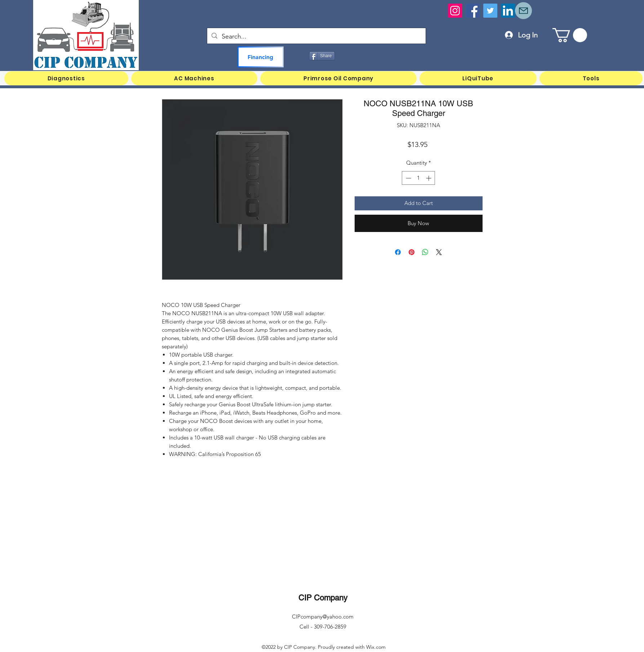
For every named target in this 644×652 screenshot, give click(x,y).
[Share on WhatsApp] (425, 252)
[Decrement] (408, 178)
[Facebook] (473, 11)
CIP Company (323, 598)
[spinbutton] (419, 178)
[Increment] (429, 178)
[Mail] (523, 11)
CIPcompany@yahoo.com (323, 617)
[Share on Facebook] (398, 252)
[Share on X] (439, 252)
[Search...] (316, 37)
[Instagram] (455, 11)
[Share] (322, 56)
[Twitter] (490, 11)
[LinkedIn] (508, 11)
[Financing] (261, 57)
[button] (570, 35)
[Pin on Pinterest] (412, 252)
